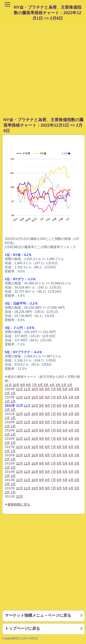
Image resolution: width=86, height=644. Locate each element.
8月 (47, 389)
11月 (8, 385)
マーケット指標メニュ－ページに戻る (38, 615)
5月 (65, 389)
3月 (77, 389)
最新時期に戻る (19, 504)
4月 (71, 389)
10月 (35, 389)
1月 (13, 393)
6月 (59, 389)
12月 (19, 389)
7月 (53, 389)
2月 (7, 393)
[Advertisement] (43, 69)
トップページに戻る (22, 629)
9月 (42, 389)
